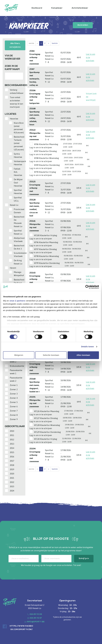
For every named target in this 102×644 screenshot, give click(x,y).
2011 (12, 435)
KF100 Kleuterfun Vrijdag (46, 235)
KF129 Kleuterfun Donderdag (47, 432)
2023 (12, 486)
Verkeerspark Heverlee (20, 162)
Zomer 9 (14, 419)
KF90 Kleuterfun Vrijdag (45, 172)
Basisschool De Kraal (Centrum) (19, 282)
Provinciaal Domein (19, 210)
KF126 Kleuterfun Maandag (47, 411)
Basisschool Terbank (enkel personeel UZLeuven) (19, 143)
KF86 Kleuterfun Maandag (46, 144)
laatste (55, 43)
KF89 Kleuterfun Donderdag (47, 165)
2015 (12, 452)
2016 (12, 456)
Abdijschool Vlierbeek (19, 239)
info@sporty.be (36, 621)
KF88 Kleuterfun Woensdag (47, 158)
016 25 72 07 (36, 617)
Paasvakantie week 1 (16, 371)
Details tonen (87, 347)
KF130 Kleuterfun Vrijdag (46, 439)
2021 (12, 477)
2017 (12, 460)
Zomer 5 (14, 402)
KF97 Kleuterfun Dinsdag (45, 249)
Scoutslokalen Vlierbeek (20, 254)
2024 (12, 490)
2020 (12, 473)
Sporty (11, 8)
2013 (12, 443)
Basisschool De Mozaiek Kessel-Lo (19, 221)
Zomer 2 (14, 389)
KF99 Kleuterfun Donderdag (47, 263)
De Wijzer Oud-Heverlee (18, 182)
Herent (13, 267)
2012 (12, 439)
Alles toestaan (83, 355)
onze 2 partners (17, 301)
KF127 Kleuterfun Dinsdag (46, 418)
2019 (12, 469)
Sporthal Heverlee (18, 191)
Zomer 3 (14, 393)
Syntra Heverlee (18, 155)
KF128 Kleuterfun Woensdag (47, 425)
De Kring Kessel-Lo (18, 261)
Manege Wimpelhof (19, 273)
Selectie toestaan (51, 355)
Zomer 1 (14, 385)
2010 (12, 430)
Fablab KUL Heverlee (18, 171)
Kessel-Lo (14, 204)
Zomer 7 (14, 410)
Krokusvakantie (17, 365)
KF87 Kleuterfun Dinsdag (45, 151)
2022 (12, 482)
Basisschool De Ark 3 (19, 247)
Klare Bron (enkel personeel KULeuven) (19, 127)
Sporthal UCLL (18, 199)
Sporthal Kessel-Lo (18, 232)
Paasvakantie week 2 (16, 379)
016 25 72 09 (36, 614)
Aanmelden (83, 25)
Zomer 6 (14, 406)
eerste (31, 43)
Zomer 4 (14, 397)
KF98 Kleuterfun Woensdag (47, 256)
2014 (12, 447)
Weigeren (19, 355)
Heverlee (14, 118)
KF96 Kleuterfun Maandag (46, 242)
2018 (12, 465)
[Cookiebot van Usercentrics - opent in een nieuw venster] (87, 287)
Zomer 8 (14, 414)
